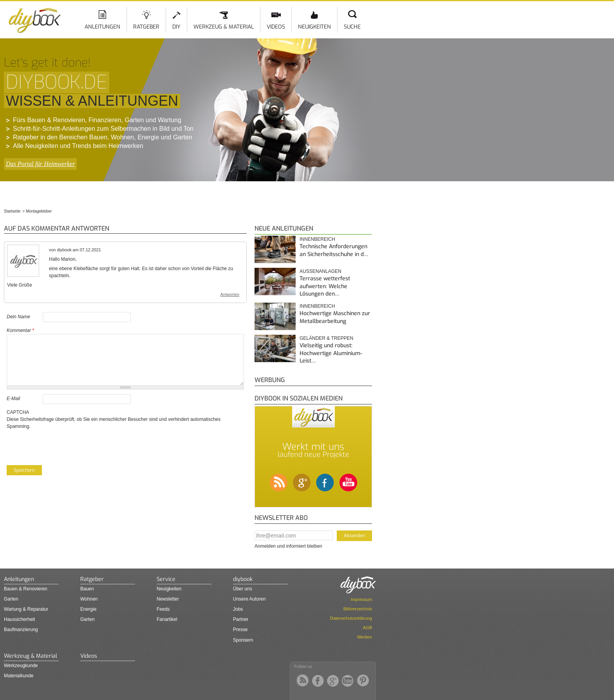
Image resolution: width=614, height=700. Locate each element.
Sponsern (243, 640)
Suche (352, 27)
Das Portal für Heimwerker (40, 164)
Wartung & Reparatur (26, 609)
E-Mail (13, 399)
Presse (240, 630)
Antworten (230, 294)
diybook (243, 579)
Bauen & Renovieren (26, 589)
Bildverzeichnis (358, 609)
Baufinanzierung (21, 630)
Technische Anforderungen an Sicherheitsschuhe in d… (334, 250)
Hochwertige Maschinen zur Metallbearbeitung (335, 317)
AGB (367, 628)
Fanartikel (167, 619)
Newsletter (168, 599)
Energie (88, 609)
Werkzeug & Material (224, 27)
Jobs (238, 609)
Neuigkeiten (314, 27)
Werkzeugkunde (21, 666)
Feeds (163, 609)
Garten (11, 599)
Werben (365, 637)
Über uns (243, 589)
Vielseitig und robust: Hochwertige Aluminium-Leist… (331, 353)
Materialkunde (19, 676)
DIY (176, 27)
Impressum (361, 599)
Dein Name (18, 317)
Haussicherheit (19, 619)
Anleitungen (102, 27)
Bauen (87, 589)
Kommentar (20, 330)
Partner (241, 619)
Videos (276, 27)
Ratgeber (146, 27)
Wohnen (89, 599)
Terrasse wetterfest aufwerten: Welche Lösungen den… (325, 286)
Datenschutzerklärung (351, 618)
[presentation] (66, 445)
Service (166, 579)
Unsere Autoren (249, 599)
